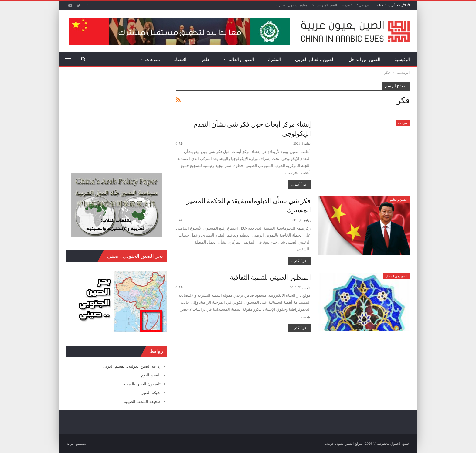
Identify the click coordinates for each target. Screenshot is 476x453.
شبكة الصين (150, 393)
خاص (205, 60)
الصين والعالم (241, 60)
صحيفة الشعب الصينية (142, 402)
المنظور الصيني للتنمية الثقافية (270, 277)
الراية (70, 444)
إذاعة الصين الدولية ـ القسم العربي (131, 366)
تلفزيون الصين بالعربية (142, 384)
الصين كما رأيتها (327, 5)
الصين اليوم (151, 375)
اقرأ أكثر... (299, 184)
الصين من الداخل (365, 60)
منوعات (153, 60)
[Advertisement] (117, 120)
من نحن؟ (363, 5)
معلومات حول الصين (293, 5)
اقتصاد (180, 60)
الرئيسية (402, 60)
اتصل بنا (347, 5)
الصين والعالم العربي (315, 60)
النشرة (275, 60)
